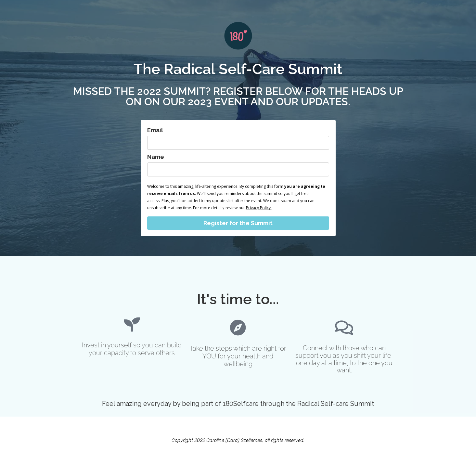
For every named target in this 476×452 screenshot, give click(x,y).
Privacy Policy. (259, 208)
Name (156, 157)
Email (155, 130)
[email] (238, 143)
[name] (238, 169)
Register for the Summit (238, 223)
